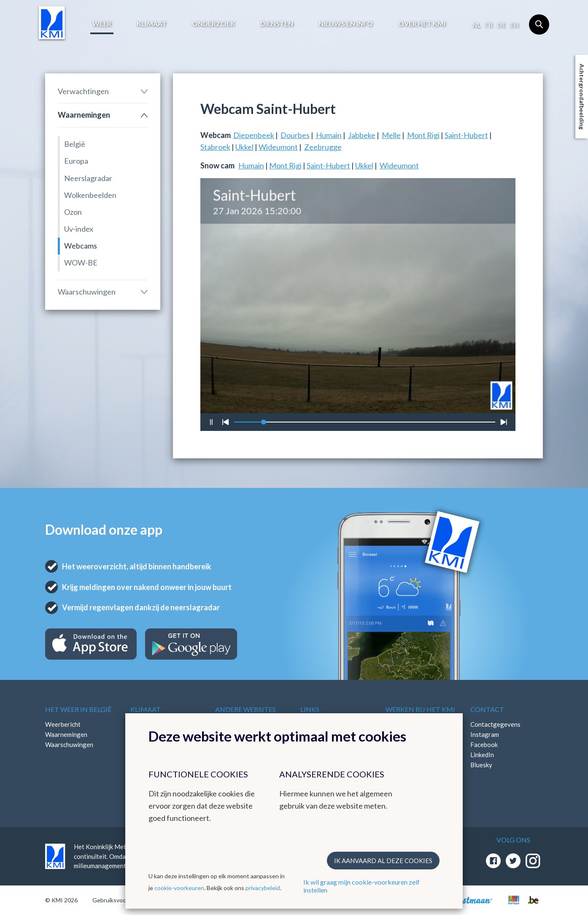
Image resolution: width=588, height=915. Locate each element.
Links (310, 709)
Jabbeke (362, 135)
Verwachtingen (83, 91)
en (514, 25)
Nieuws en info (346, 23)
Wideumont (278, 147)
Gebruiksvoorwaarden (122, 900)
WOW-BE (81, 263)
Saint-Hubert (466, 135)
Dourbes (295, 135)
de (501, 25)
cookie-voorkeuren (179, 888)
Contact (487, 709)
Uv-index (79, 229)
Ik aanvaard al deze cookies (383, 861)
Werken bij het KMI (420, 709)
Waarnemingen (84, 115)
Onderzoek (213, 23)
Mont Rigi (423, 135)
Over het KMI (422, 23)
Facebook (484, 744)
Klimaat (152, 23)
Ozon (73, 212)
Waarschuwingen (87, 292)
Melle (391, 135)
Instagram (485, 734)
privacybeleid (263, 888)
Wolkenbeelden (90, 195)
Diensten (277, 23)
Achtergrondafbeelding (582, 97)
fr (489, 25)
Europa (76, 161)
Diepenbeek (254, 135)
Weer (102, 23)
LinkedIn (482, 755)
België (75, 144)
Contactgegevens (495, 724)
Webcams (81, 246)
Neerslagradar (88, 178)
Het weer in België (78, 709)
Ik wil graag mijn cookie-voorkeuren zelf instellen (361, 886)
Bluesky (481, 765)
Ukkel (244, 147)
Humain (329, 135)
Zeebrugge (323, 147)
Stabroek (215, 147)
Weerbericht (63, 724)
